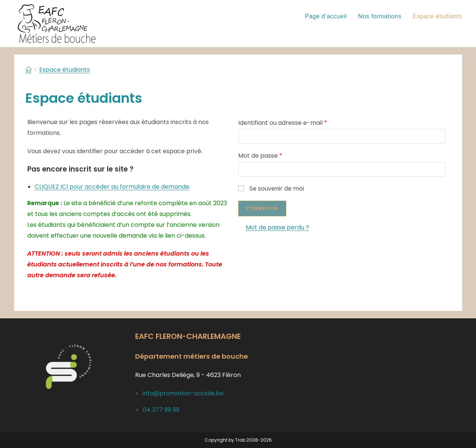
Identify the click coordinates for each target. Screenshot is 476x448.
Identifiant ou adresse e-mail (284, 123)
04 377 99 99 (161, 410)
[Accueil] (28, 70)
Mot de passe (262, 156)
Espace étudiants (65, 70)
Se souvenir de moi (273, 189)
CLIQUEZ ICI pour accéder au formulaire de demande (112, 187)
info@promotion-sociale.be (183, 393)
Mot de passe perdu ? (279, 227)
